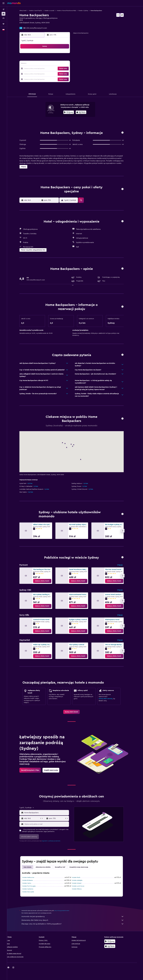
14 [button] (58, 64)
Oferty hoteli (26, 11)
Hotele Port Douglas (32, 886)
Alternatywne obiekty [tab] (47, 867)
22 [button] (63, 69)
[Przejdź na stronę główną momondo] (14, 3)
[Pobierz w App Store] (84, 113)
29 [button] (63, 74)
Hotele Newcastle (32, 892)
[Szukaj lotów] (3, 9)
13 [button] (53, 64)
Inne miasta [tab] (31, 867)
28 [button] (58, 74)
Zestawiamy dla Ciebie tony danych (76, 920)
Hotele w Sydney (87, 11)
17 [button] (39, 69)
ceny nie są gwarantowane (65, 911)
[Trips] (3, 24)
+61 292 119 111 (28, 25)
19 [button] (49, 69)
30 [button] (68, 74)
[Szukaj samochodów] (3, 18)
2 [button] (68, 54)
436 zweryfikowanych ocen (40, 28)
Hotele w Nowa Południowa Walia (70, 11)
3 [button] (39, 59)
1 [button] (63, 54)
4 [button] (44, 59)
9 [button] (68, 59)
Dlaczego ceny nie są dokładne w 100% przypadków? (76, 924)
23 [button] (68, 69)
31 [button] (39, 79)
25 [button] (44, 74)
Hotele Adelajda (81, 880)
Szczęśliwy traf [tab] (63, 867)
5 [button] (49, 59)
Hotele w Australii (53, 11)
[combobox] (50, 813)
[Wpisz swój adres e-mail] (50, 824)
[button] (3, 3)
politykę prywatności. (58, 841)
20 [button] (53, 69)
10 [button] (39, 64)
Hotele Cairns (30, 883)
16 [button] (68, 64)
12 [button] (49, 64)
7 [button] (58, 59)
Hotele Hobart (80, 883)
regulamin (48, 841)
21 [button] (58, 69)
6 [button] (53, 59)
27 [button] (53, 74)
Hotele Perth (80, 877)
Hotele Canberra (31, 889)
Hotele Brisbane (31, 880)
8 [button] (63, 59)
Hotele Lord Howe (82, 886)
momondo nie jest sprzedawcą (76, 916)
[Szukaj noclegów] (3, 14)
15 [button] (63, 64)
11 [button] (44, 64)
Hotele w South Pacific (39, 11)
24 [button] (39, 74)
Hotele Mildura (80, 889)
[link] (46, 581)
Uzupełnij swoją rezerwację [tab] (82, 867)
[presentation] (84, 112)
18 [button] (44, 69)
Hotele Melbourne (32, 877)
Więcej (123, 565)
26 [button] (48, 74)
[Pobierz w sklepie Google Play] (72, 113)
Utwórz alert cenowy (109, 699)
